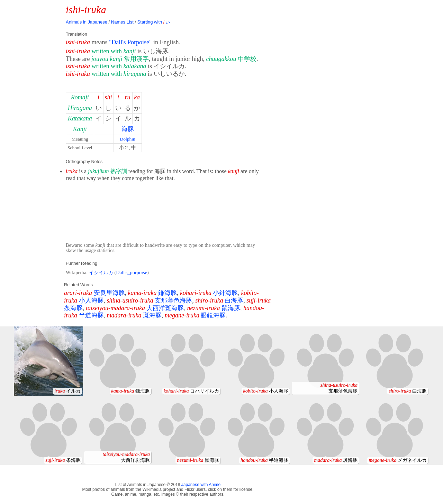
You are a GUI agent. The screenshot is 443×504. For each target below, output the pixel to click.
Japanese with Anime (201, 485)
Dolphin (127, 139)
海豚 (128, 129)
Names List (122, 22)
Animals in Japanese (87, 22)
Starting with (154, 22)
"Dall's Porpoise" (130, 42)
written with (114, 51)
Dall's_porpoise (132, 272)
